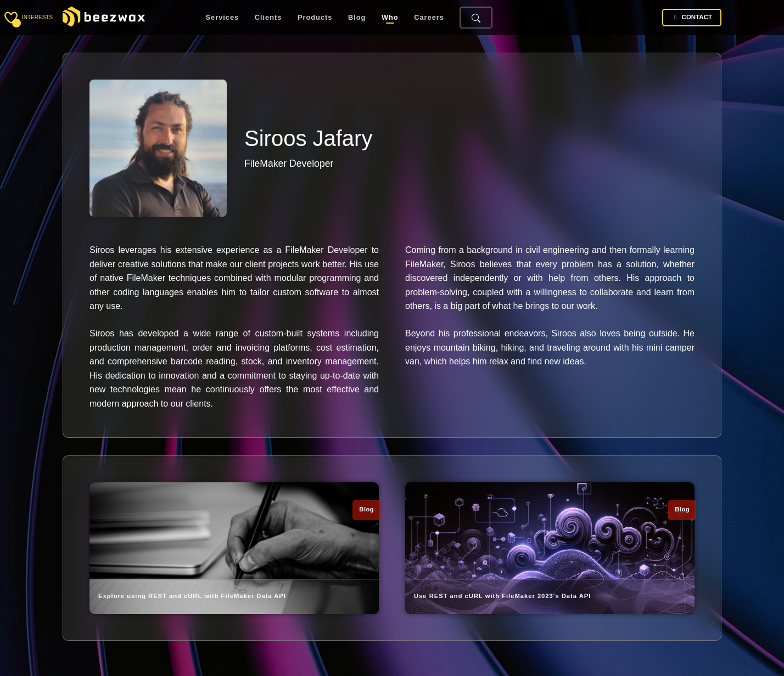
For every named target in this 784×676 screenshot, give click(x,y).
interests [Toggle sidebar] (37, 17)
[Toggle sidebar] (11, 18)
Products (315, 18)
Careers (429, 18)
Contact (692, 17)
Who (390, 18)
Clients (268, 18)
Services (223, 18)
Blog (357, 18)
